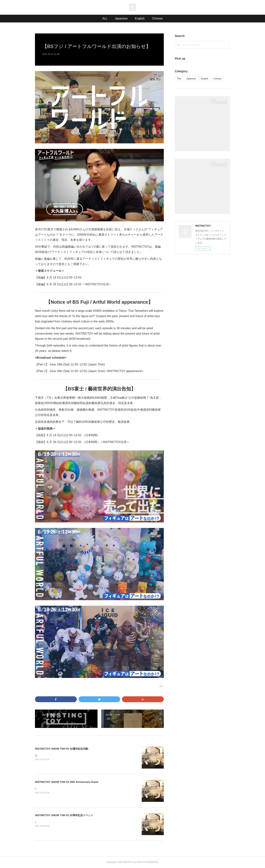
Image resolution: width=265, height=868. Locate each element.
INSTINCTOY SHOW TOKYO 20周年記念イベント (64, 815)
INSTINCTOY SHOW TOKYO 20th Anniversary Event (67, 782)
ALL (105, 18)
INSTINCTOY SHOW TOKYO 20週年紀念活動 (62, 749)
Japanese (121, 18)
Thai (179, 79)
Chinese (157, 18)
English (140, 18)
